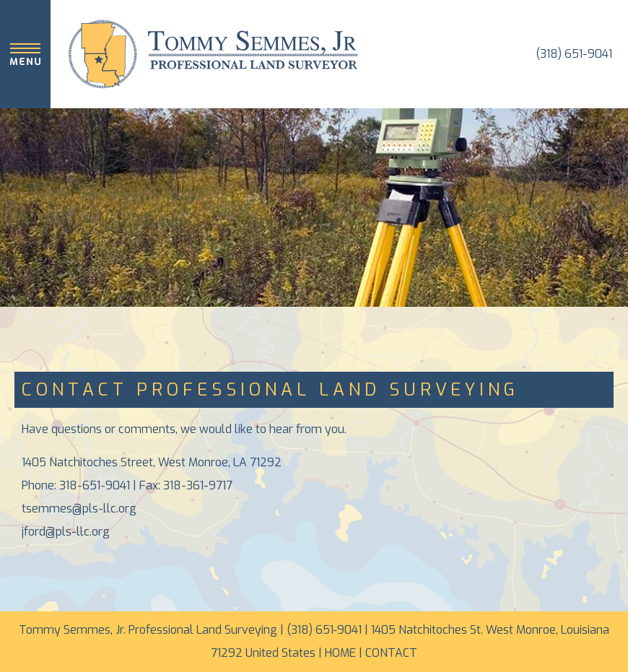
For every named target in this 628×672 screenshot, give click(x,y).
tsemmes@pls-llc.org (79, 509)
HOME (340, 653)
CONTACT (391, 653)
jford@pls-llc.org (66, 532)
